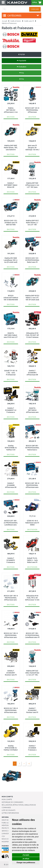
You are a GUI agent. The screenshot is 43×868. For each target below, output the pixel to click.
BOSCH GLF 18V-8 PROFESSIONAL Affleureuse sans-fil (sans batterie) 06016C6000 (11, 712)
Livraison (6, 834)
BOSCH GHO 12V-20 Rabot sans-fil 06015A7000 (11, 223)
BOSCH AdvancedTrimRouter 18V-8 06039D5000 (12, 298)
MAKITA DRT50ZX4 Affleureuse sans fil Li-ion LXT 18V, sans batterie (32, 412)
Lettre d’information (10, 813)
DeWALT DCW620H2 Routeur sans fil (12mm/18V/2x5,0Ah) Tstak (33, 712)
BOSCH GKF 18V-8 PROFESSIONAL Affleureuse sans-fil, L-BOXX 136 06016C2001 (32, 487)
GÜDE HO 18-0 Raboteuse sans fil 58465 (32, 523)
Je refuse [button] (26, 859)
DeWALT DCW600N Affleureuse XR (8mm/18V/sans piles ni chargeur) (11, 487)
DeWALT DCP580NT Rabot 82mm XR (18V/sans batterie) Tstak (11, 187)
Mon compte (7, 799)
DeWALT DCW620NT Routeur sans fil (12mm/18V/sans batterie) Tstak (11, 675)
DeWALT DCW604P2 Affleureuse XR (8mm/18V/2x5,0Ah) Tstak (33, 375)
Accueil (5, 21)
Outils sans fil (29, 21)
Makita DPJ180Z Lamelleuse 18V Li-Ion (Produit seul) (11, 260)
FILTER (21, 54)
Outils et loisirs (16, 21)
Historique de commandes (12, 802)
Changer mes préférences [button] (26, 863)
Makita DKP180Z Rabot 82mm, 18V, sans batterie (11, 148)
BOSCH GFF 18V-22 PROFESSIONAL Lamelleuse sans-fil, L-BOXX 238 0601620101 (11, 525)
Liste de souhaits (8, 810)
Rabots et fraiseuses (9, 23)
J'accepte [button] (26, 855)
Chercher (35, 9)
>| (29, 764)
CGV (3, 836)
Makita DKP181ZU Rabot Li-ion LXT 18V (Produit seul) (32, 298)
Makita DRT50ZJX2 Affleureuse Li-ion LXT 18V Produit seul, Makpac (11, 112)
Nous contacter (8, 839)
